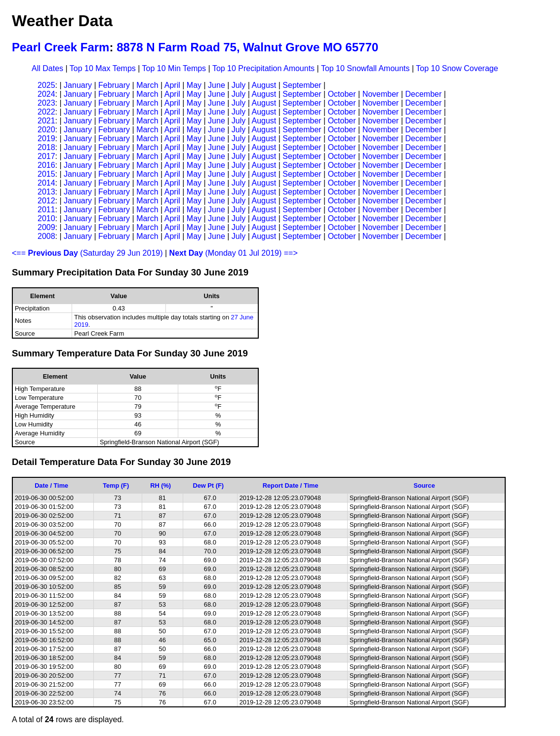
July (239, 85)
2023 (46, 103)
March (147, 85)
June (217, 85)
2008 (46, 236)
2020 (46, 130)
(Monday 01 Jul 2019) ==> (234, 253)
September (302, 85)
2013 (46, 192)
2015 (46, 174)
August (264, 85)
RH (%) (160, 485)
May (194, 85)
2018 (46, 147)
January (78, 85)
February (114, 85)
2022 (46, 112)
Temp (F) (116, 485)
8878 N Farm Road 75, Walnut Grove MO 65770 (247, 47)
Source (424, 485)
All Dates (47, 68)
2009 (46, 227)
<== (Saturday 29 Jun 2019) (87, 253)
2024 (46, 94)
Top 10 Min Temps (174, 68)
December (423, 94)
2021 (46, 121)
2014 (46, 183)
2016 (46, 165)
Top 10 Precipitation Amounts (263, 68)
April (172, 85)
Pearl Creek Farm (60, 47)
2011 (46, 210)
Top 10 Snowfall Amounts (365, 68)
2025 (46, 85)
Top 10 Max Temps (103, 68)
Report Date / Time (291, 485)
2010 (46, 218)
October (342, 94)
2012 (46, 201)
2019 (46, 138)
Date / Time (51, 485)
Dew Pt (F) (208, 485)
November (381, 94)
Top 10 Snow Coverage (457, 68)
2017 (46, 156)
